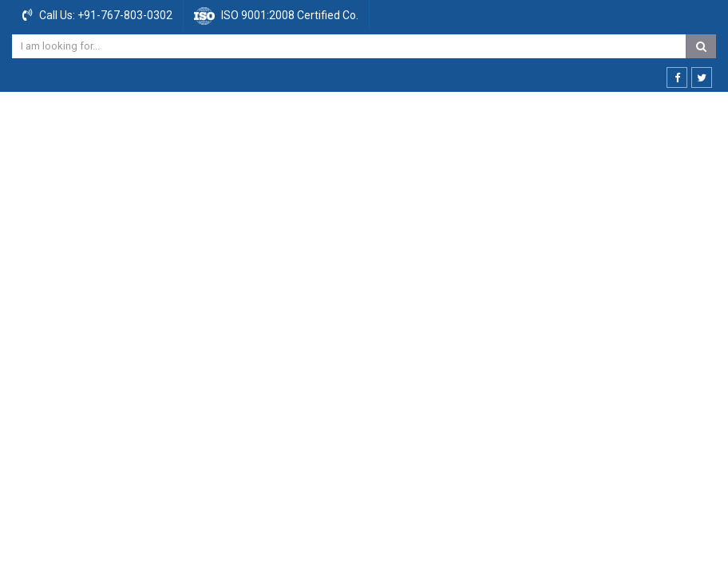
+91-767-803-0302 (124, 15)
